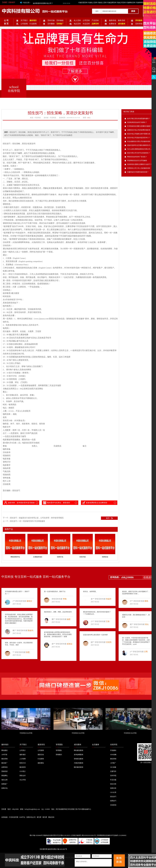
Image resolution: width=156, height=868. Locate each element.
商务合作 (23, 776)
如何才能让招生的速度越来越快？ (139, 119)
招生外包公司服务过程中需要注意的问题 (141, 134)
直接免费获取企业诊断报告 (95, 503)
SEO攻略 (113, 767)
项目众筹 (4, 780)
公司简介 (23, 750)
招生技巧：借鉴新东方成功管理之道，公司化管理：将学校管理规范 (37, 518)
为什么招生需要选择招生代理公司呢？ (140, 149)
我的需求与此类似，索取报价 (56, 503)
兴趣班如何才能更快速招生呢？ (138, 172)
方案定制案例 (79, 763)
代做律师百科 (140, 3)
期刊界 (39, 817)
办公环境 (23, 780)
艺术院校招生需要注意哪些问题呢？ (139, 126)
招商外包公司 (31, 817)
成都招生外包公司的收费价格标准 (139, 130)
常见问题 (113, 780)
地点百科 (77, 24)
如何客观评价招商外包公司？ (43, 3)
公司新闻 (24, 24)
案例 (106, 22)
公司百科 (86, 20)
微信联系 (23, 767)
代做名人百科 (93, 3)
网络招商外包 (15, 557)
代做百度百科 (83, 3)
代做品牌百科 (112, 3)
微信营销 (4, 759)
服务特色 (113, 20)
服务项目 (5, 745)
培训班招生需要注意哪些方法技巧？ (139, 164)
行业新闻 (33, 24)
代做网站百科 (131, 3)
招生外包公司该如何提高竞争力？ (139, 138)
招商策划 (105, 557)
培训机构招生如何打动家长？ (137, 122)
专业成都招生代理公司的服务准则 (139, 141)
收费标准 (113, 24)
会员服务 (96, 745)
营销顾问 (59, 755)
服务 (97, 11)
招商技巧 (113, 801)
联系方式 (23, 763)
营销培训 (4, 771)
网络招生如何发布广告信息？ (137, 157)
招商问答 (113, 788)
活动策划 (113, 805)
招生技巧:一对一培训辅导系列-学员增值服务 (28, 521)
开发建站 (113, 750)
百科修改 (60, 20)
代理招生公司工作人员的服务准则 (139, 168)
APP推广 (113, 763)
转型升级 (83, 557)
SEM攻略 (113, 755)
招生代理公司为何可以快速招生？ (139, 153)
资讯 (17, 22)
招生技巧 (113, 797)
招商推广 (4, 784)
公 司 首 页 (6, 22)
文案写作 (113, 771)
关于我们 (24, 20)
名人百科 (77, 20)
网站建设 (4, 750)
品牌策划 (4, 767)
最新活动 (41, 755)
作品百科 (86, 24)
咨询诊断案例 (79, 755)
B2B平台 (22, 817)
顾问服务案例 (79, 767)
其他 (70, 22)
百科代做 (51, 20)
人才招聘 (23, 759)
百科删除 (51, 24)
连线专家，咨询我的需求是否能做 (19, 503)
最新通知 (41, 763)
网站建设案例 (79, 750)
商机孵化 (4, 776)
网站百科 (51, 817)
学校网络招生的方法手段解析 (137, 161)
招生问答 (113, 784)
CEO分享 (113, 792)
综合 (132, 22)
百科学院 (139, 24)
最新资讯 (41, 745)
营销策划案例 (79, 759)
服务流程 (122, 20)
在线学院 (114, 745)
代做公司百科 (121, 3)
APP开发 (4, 755)
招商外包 (60, 557)
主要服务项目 (38, 557)
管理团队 (59, 745)
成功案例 (77, 745)
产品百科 (95, 20)
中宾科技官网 (14, 817)
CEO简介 (23, 771)
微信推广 (4, 763)
